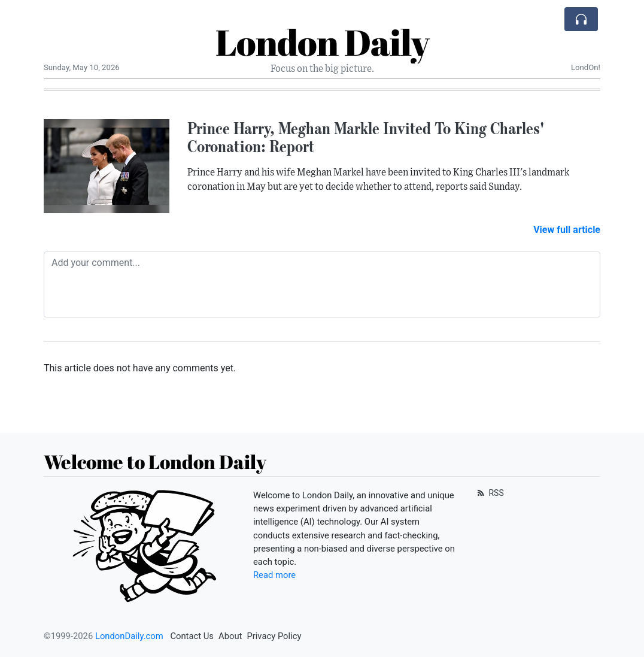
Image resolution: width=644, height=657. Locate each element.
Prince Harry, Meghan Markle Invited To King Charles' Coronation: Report (366, 137)
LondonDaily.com (129, 636)
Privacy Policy (274, 636)
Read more (274, 575)
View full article (567, 230)
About (230, 636)
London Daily (322, 42)
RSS (489, 493)
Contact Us (192, 636)
